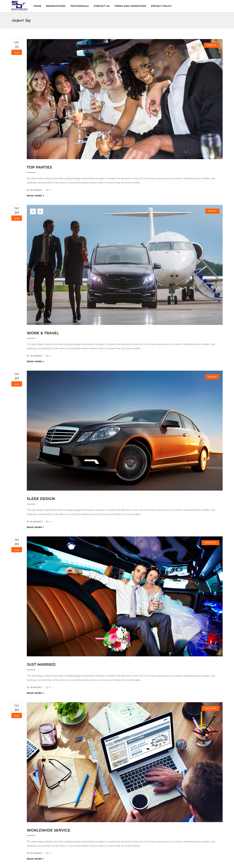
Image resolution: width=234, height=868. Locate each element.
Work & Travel (43, 333)
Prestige (212, 45)
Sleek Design (41, 499)
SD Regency (36, 190)
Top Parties (39, 167)
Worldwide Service (49, 830)
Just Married (41, 665)
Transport (210, 543)
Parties (212, 211)
